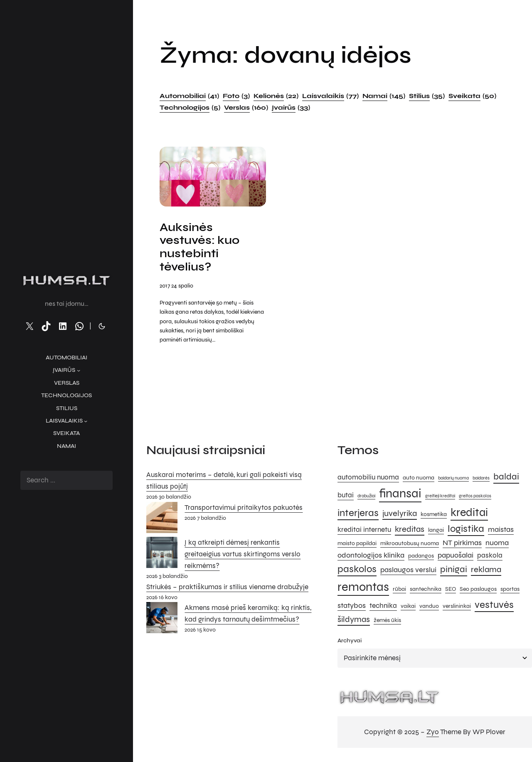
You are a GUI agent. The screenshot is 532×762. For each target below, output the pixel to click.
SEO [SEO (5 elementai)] (451, 590)
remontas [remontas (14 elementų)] (363, 588)
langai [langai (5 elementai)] (436, 532)
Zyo (433, 734)
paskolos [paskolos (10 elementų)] (357, 571)
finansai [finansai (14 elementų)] (400, 495)
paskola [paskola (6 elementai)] (490, 557)
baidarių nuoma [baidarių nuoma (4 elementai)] (453, 479)
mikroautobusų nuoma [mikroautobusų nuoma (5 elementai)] (410, 545)
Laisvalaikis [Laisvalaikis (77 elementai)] (330, 96)
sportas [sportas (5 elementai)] (510, 590)
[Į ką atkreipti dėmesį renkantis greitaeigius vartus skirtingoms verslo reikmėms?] (162, 556)
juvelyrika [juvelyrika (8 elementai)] (400, 515)
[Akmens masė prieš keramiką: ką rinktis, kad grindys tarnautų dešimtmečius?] (162, 621)
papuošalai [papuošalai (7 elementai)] (456, 556)
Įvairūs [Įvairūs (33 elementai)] (291, 108)
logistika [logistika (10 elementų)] (466, 530)
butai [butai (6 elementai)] (346, 497)
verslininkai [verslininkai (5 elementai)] (457, 607)
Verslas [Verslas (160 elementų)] (246, 108)
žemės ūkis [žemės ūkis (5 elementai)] (387, 621)
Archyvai (350, 642)
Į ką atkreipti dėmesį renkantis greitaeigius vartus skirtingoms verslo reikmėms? (243, 555)
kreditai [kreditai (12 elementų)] (469, 514)
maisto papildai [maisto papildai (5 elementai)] (357, 545)
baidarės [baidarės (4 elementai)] (481, 479)
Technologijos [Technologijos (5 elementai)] (190, 108)
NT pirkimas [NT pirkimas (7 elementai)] (462, 544)
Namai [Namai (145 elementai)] (384, 96)
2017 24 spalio (176, 287)
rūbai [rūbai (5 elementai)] (399, 590)
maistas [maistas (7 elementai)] (501, 531)
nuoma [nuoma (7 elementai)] (497, 544)
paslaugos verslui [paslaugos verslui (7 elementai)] (408, 571)
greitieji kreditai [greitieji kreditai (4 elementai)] (440, 497)
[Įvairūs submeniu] (79, 370)
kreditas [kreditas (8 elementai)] (410, 531)
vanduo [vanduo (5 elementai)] (429, 607)
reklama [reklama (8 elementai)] (486, 571)
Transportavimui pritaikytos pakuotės (244, 509)
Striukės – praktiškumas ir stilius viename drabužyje (227, 588)
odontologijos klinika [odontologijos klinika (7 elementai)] (371, 556)
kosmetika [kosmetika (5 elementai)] (434, 515)
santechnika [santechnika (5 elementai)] (426, 590)
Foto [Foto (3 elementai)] (236, 96)
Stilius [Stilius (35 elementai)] (427, 96)
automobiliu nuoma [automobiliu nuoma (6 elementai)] (368, 479)
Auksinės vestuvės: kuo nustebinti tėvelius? (201, 248)
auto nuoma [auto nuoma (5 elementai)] (419, 479)
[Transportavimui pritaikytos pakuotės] (162, 521)
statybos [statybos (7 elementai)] (352, 607)
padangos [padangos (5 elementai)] (421, 557)
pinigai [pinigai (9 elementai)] (454, 571)
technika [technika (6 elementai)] (383, 607)
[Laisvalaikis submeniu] (86, 421)
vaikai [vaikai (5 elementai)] (408, 607)
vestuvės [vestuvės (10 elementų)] (494, 606)
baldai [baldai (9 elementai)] (506, 478)
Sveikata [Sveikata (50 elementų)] (472, 96)
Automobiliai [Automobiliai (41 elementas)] (189, 96)
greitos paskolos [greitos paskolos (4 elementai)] (475, 497)
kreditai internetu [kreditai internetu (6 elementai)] (364, 531)
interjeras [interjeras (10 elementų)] (358, 514)
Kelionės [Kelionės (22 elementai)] (276, 96)
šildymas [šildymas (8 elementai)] (354, 621)
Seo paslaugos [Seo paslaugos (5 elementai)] (478, 590)
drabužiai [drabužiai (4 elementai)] (366, 497)
